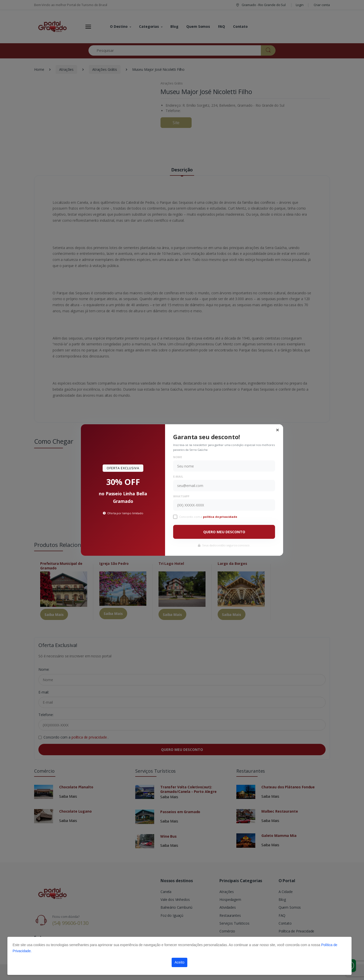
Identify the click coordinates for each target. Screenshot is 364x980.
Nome (177, 457)
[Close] (278, 430)
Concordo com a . (209, 517)
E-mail (178, 476)
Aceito (180, 962)
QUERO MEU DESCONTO (224, 532)
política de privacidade (220, 517)
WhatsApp (181, 496)
